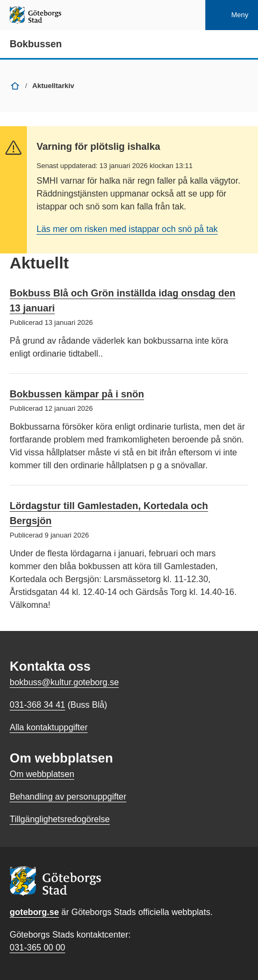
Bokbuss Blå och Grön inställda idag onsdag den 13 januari (123, 301)
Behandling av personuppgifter (68, 797)
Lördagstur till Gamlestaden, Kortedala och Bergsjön (109, 513)
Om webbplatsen (42, 774)
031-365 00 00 (37, 948)
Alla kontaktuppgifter (49, 727)
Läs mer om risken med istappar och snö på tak (127, 229)
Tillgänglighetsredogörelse (60, 819)
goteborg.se (34, 912)
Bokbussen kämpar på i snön (77, 394)
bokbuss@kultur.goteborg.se (64, 682)
